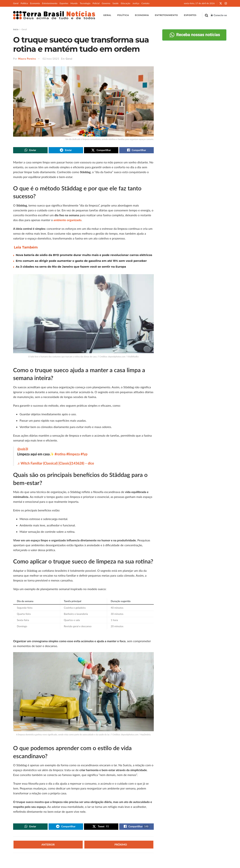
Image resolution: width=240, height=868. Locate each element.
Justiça (136, 3)
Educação (125, 3)
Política (24, 3)
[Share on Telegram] (66, 151)
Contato (145, 3)
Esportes (64, 3)
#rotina (60, 455)
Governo (106, 3)
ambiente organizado (68, 221)
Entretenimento (50, 3)
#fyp (84, 455)
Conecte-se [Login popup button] (219, 15)
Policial (96, 3)
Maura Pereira (27, 59)
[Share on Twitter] (101, 151)
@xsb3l (23, 450)
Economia (35, 3)
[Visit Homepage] (54, 15)
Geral (16, 3)
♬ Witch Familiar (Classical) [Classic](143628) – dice (56, 464)
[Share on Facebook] (136, 151)
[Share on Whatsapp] (30, 151)
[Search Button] (207, 15)
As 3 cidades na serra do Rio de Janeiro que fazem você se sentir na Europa (71, 267)
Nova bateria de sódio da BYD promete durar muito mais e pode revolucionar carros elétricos (84, 256)
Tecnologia (85, 3)
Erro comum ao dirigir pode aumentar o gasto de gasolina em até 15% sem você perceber (81, 262)
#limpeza (73, 455)
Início (16, 29)
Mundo (74, 3)
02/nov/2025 (51, 59)
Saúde (115, 3)
